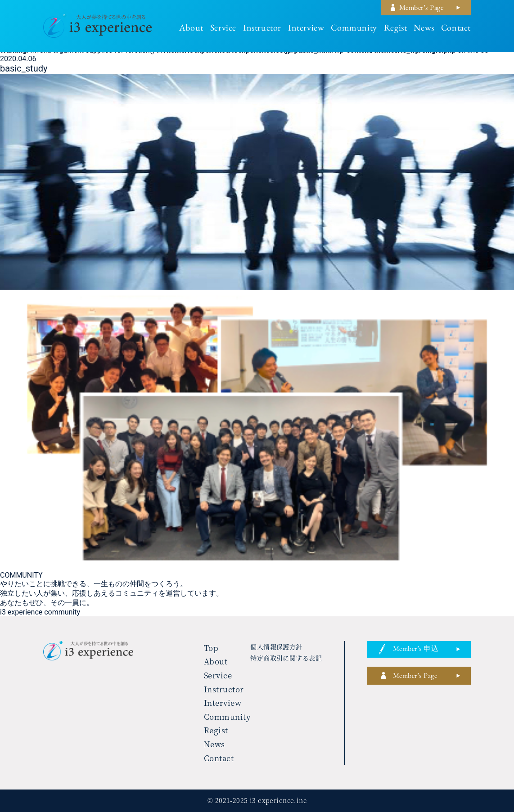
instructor (262, 29)
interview (306, 29)
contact (456, 29)
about (191, 29)
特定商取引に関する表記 (286, 658)
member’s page (421, 9)
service (223, 29)
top (211, 648)
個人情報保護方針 (276, 646)
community (354, 29)
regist (396, 29)
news (424, 29)
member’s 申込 (416, 650)
